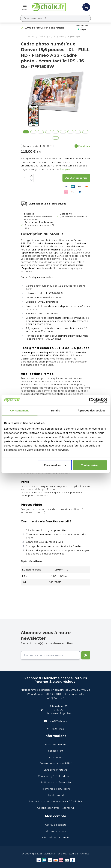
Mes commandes (56, 831)
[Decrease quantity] (31, 180)
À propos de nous (56, 744)
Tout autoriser (90, 465)
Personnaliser (55, 465)
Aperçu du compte (56, 825)
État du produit (56, 795)
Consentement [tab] (19, 410)
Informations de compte (56, 837)
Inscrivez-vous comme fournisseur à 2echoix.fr (56, 801)
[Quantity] (25, 178)
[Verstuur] (86, 655)
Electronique (44, 36)
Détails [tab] (56, 410)
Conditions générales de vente (56, 776)
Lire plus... (66, 169)
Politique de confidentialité (56, 782)
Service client (56, 751)
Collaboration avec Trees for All (56, 808)
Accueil (32, 36)
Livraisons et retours (56, 770)
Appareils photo (75, 36)
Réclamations (56, 757)
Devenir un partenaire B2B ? (56, 763)
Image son (59, 36)
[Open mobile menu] (25, 7)
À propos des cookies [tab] (92, 410)
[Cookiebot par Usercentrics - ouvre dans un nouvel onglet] (91, 400)
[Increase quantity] (31, 176)
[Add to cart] (76, 178)
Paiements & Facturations (56, 789)
